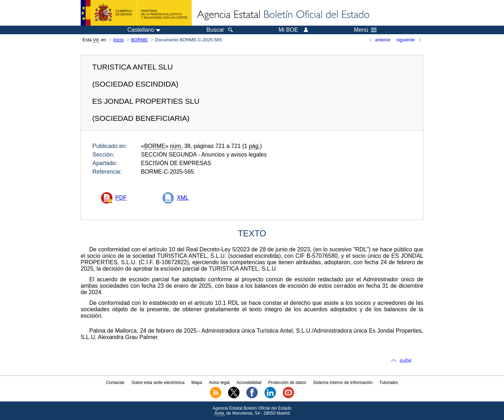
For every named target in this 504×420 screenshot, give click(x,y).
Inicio (119, 40)
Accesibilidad (249, 383)
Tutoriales (389, 383)
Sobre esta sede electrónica (158, 383)
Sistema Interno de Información (343, 383)
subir (406, 361)
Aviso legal (219, 383)
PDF (121, 198)
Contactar (115, 383)
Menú (365, 30)
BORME (139, 40)
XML (183, 198)
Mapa (197, 383)
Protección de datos (287, 383)
